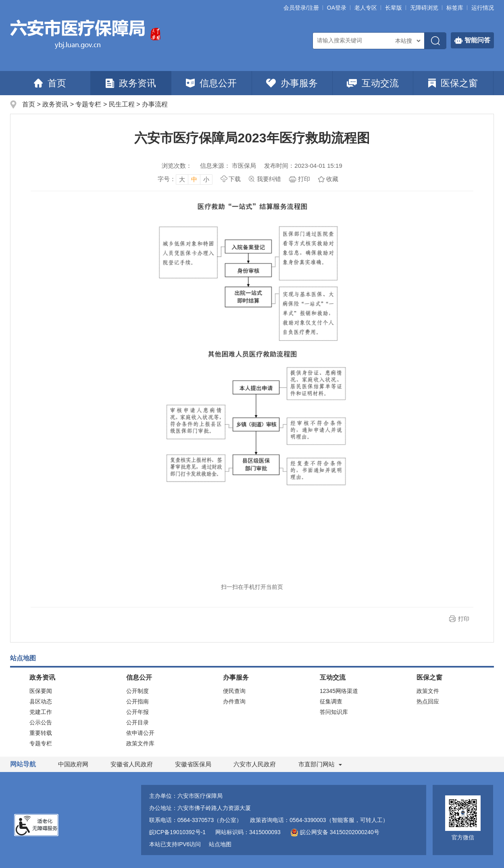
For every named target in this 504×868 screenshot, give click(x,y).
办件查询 (234, 701)
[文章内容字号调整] (185, 179)
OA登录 (337, 8)
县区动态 (41, 701)
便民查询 (234, 691)
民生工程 (122, 104)
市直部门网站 (320, 764)
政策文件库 (140, 743)
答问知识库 (334, 712)
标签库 (455, 8)
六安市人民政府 (255, 764)
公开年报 (137, 712)
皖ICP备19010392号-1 (177, 832)
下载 (235, 179)
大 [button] (182, 179)
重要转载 (41, 733)
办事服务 (292, 83)
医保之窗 (453, 83)
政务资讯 (131, 83)
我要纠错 (269, 179)
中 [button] (194, 179)
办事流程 (155, 104)
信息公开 (211, 83)
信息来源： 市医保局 (228, 166)
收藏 (332, 179)
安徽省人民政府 (132, 764)
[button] (394, 8)
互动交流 (373, 83)
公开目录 (137, 722)
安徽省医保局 (193, 764)
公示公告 (41, 722)
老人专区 (366, 8)
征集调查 (331, 701)
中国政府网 (73, 764)
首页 (50, 83)
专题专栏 (88, 104)
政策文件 (428, 691)
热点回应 (428, 701)
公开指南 (137, 701)
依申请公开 (140, 733)
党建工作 (41, 712)
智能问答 (472, 40)
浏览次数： (177, 166)
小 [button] (206, 179)
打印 (304, 179)
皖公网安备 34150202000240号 (335, 832)
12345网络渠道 (339, 691)
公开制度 (137, 691)
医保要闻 (41, 691)
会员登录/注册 (301, 8)
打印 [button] (464, 619)
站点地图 (220, 844)
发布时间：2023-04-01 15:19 (303, 166)
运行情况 (483, 8)
